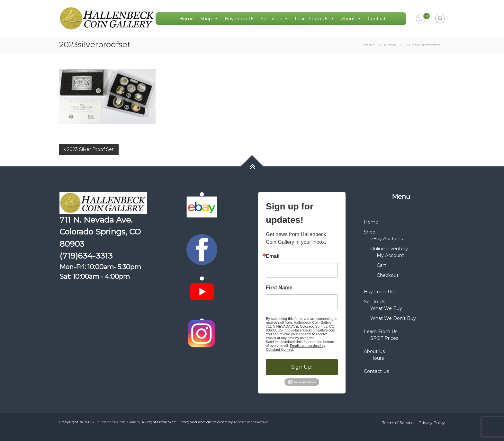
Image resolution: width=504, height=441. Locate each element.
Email (273, 256)
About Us (374, 351)
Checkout (388, 275)
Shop (209, 19)
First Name (279, 288)
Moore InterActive (251, 422)
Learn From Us (315, 19)
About (351, 19)
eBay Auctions (387, 239)
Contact (377, 19)
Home (187, 19)
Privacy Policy (432, 423)
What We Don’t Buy (393, 318)
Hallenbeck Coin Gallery (117, 422)
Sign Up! (302, 367)
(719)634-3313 (86, 256)
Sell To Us (274, 19)
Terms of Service (398, 423)
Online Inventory (389, 249)
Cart (381, 265)
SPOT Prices (384, 338)
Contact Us (376, 371)
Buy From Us (239, 19)
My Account (390, 255)
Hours (377, 358)
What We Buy (386, 308)
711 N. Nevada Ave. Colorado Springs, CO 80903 (100, 232)
